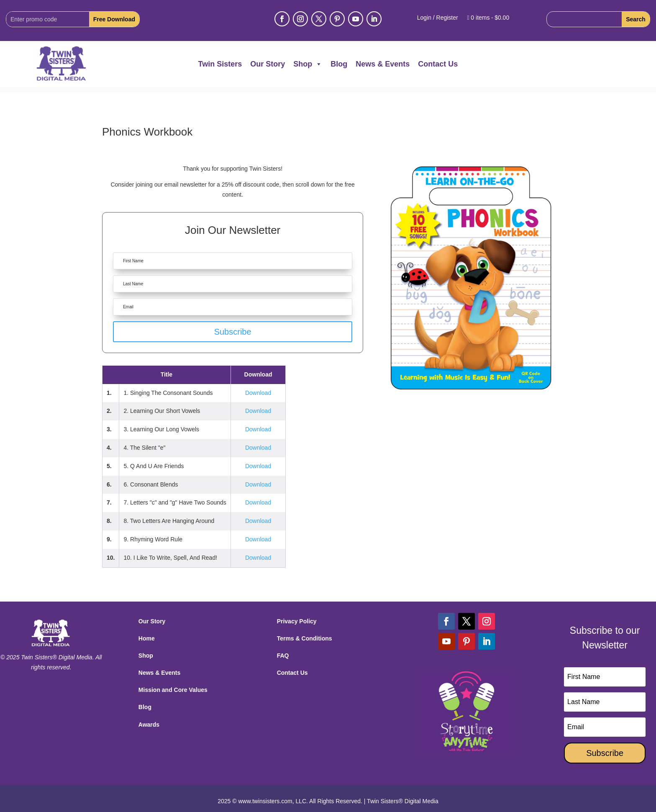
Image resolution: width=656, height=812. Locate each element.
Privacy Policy (297, 616)
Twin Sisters (220, 64)
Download (258, 387)
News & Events (383, 64)
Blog (339, 64)
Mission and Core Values (173, 684)
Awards (149, 719)
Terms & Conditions (305, 633)
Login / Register (438, 18)
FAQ (283, 650)
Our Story (268, 64)
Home (147, 633)
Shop (308, 64)
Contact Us (438, 64)
